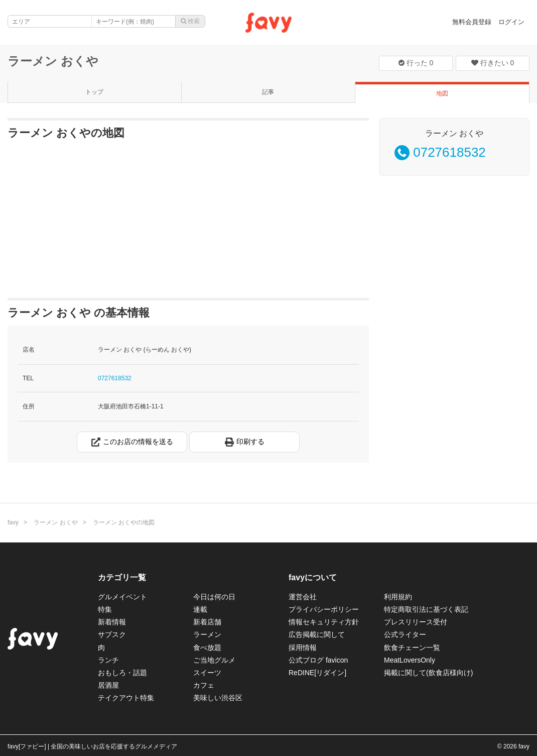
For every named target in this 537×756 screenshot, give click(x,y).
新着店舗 (207, 622)
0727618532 (115, 378)
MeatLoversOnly (410, 660)
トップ (94, 92)
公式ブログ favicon (318, 660)
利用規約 (398, 597)
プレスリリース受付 (416, 622)
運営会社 (303, 597)
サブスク (112, 634)
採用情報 (303, 647)
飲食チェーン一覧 (412, 647)
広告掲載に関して (317, 634)
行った (416, 63)
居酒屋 (108, 685)
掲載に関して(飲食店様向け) (428, 673)
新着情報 (112, 622)
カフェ (204, 685)
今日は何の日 (214, 597)
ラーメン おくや (53, 61)
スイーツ (207, 673)
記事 (268, 92)
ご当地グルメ (214, 660)
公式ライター (405, 634)
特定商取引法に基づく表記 (426, 609)
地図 (442, 93)
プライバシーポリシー (324, 609)
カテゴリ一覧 (122, 577)
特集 (105, 609)
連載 (200, 609)
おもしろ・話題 (122, 673)
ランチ (108, 660)
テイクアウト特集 (126, 698)
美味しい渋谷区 (218, 698)
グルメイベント (122, 597)
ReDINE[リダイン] (317, 673)
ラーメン (207, 634)
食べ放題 (207, 647)
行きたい (493, 63)
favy (13, 522)
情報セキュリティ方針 (324, 622)
